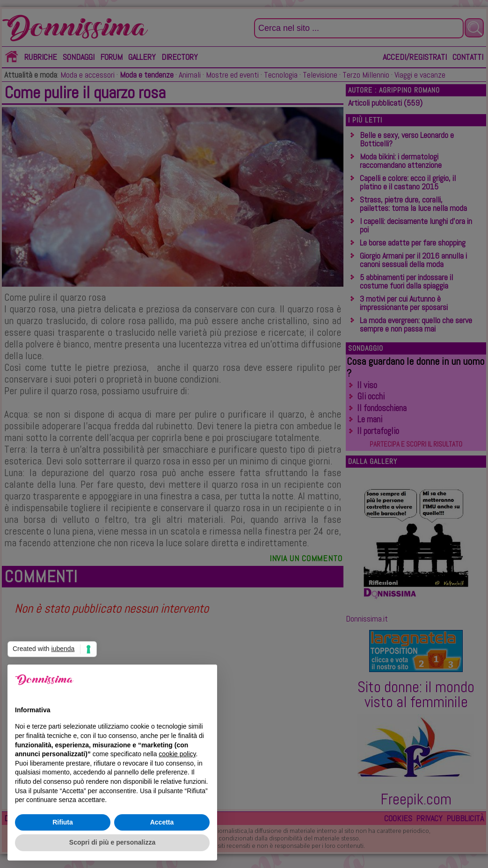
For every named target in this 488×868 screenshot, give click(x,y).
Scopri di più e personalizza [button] (112, 842)
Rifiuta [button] (63, 822)
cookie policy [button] (177, 754)
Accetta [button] (162, 822)
